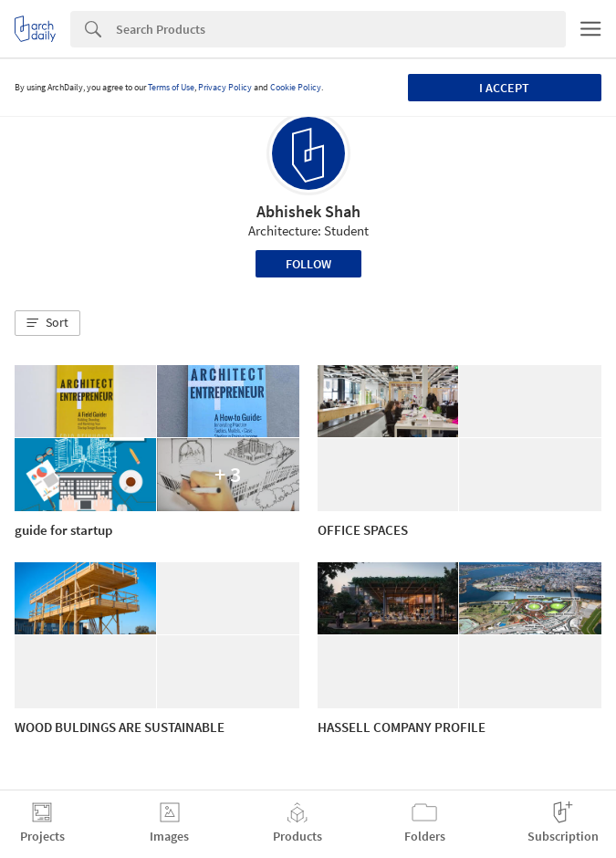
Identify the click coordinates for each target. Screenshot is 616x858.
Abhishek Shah (308, 211)
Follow (308, 264)
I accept (504, 88)
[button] (47, 323)
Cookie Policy (296, 87)
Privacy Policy (225, 87)
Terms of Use (171, 87)
